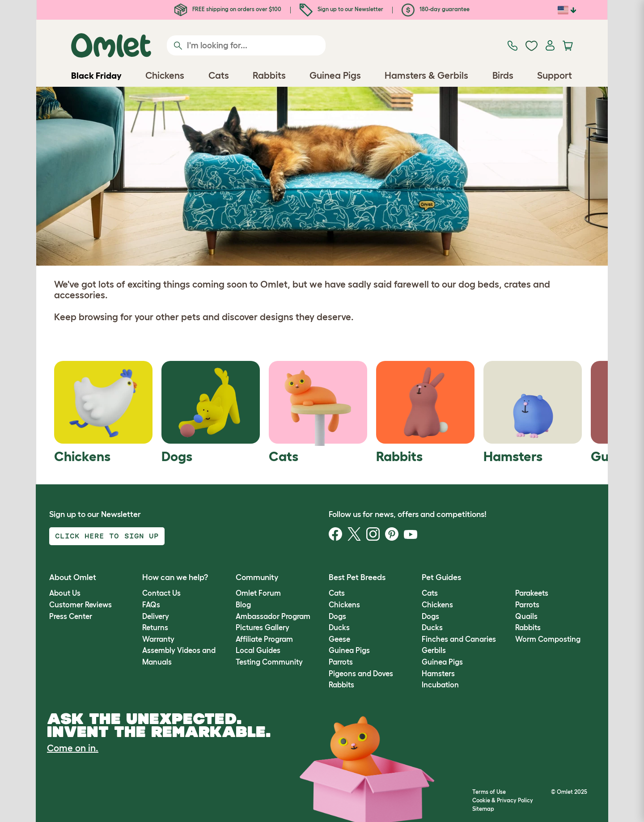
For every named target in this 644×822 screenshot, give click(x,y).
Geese (339, 639)
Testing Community (269, 662)
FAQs (151, 605)
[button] (508, 578)
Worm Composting (548, 639)
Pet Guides (441, 577)
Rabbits (341, 685)
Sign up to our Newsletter (341, 9)
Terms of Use (489, 792)
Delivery (156, 616)
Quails (526, 616)
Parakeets (532, 593)
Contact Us (161, 593)
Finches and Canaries (459, 639)
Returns (155, 627)
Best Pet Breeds (357, 577)
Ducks (339, 627)
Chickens (344, 605)
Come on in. (73, 748)
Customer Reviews (80, 605)
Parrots (341, 662)
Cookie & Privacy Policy (503, 800)
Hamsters (438, 674)
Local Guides (258, 650)
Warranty (158, 639)
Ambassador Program (273, 616)
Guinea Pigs (349, 650)
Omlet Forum (258, 593)
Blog (243, 605)
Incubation (440, 685)
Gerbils (434, 650)
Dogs (337, 616)
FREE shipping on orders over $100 (228, 9)
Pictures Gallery (263, 627)
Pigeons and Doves (361, 674)
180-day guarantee (436, 9)
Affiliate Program (264, 639)
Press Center (71, 616)
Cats (337, 593)
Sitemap (483, 809)
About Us (65, 593)
